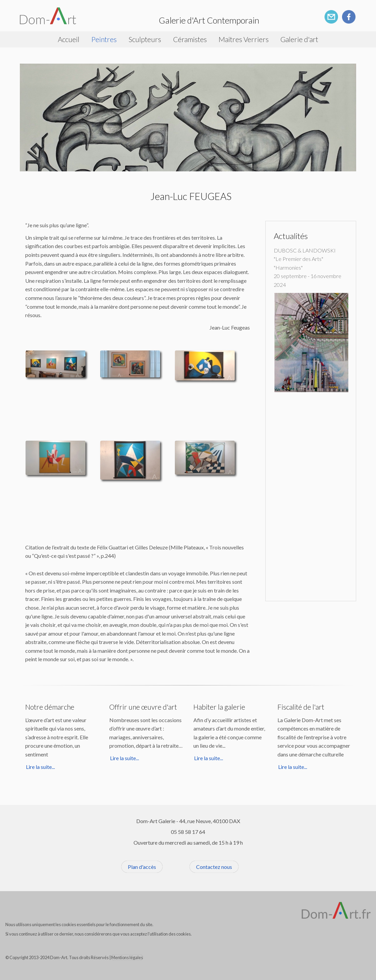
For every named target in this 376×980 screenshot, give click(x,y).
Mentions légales (127, 957)
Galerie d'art (299, 39)
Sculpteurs (145, 39)
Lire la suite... (40, 767)
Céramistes (190, 39)
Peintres (104, 39)
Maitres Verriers (244, 39)
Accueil (69, 39)
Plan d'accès (142, 867)
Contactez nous (214, 867)
